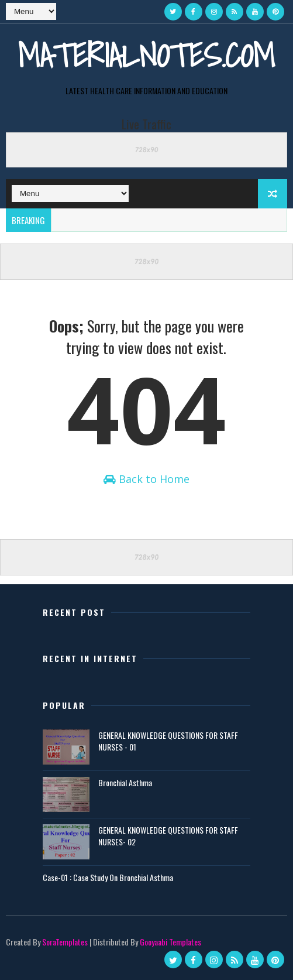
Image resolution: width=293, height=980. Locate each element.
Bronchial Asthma (125, 783)
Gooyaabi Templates (170, 942)
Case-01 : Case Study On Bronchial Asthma (108, 878)
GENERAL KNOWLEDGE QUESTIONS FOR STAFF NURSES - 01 (168, 741)
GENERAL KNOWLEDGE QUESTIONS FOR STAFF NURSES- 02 (168, 836)
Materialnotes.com (146, 55)
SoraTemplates (65, 942)
